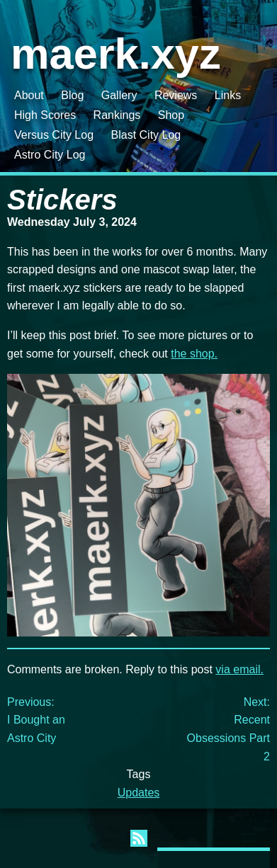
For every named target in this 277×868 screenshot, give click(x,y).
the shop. (194, 354)
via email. (239, 669)
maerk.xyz (116, 53)
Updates (139, 793)
